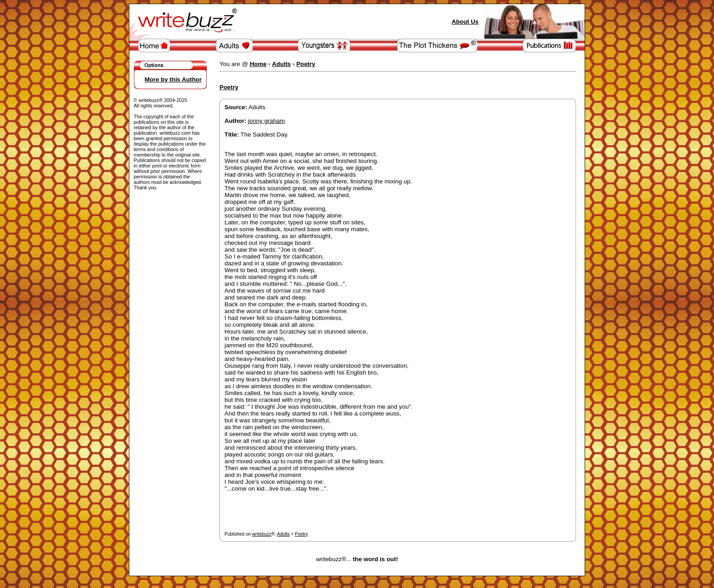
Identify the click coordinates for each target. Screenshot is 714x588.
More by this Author (173, 79)
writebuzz (262, 534)
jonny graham (267, 121)
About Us (465, 22)
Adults (283, 534)
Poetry (301, 534)
